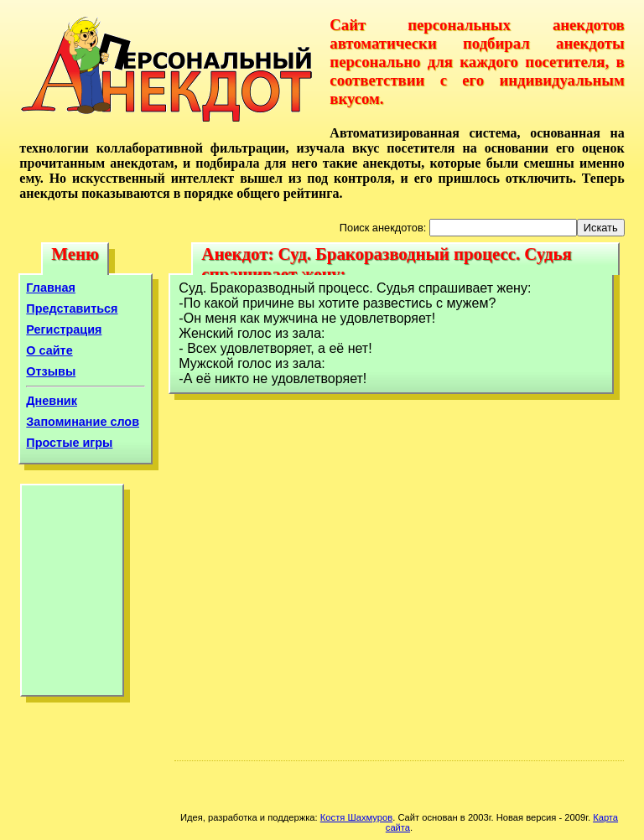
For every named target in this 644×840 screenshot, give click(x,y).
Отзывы (51, 371)
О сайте (49, 350)
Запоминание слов (83, 422)
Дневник (52, 401)
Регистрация (64, 329)
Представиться (72, 309)
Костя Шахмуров (356, 817)
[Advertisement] (72, 594)
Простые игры (69, 443)
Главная (51, 288)
